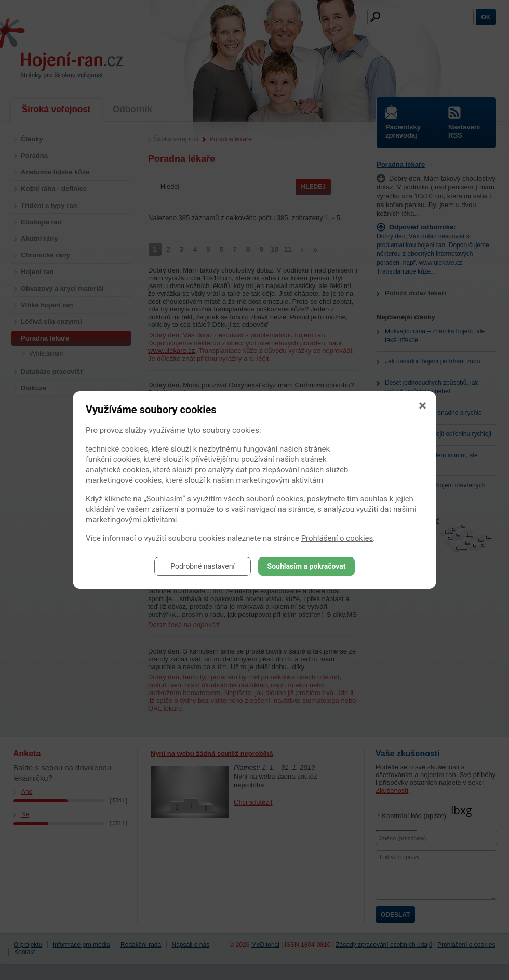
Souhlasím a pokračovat (307, 566)
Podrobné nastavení (203, 566)
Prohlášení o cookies (337, 538)
